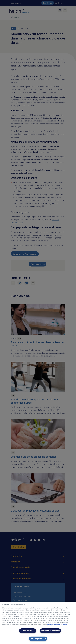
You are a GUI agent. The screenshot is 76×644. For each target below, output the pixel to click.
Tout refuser (28, 631)
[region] (38, 623)
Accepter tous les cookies (50, 631)
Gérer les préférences (38, 639)
